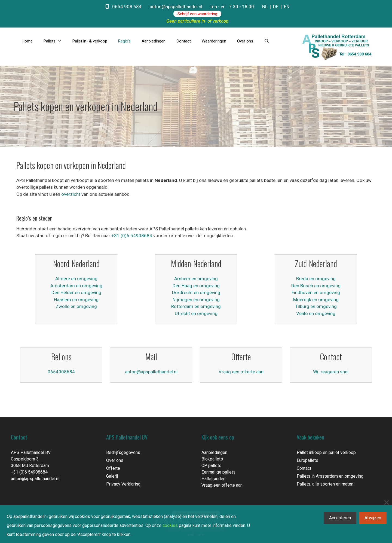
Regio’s (124, 41)
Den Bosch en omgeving (316, 286)
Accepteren (340, 518)
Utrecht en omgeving (196, 313)
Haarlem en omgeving (76, 300)
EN (287, 7)
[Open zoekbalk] (267, 41)
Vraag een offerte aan (241, 372)
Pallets (55, 41)
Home (27, 41)
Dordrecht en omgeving (196, 292)
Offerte (113, 468)
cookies (170, 525)
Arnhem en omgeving (196, 279)
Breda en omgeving (316, 279)
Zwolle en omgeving (76, 306)
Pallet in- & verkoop (90, 41)
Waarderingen (214, 41)
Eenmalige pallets (218, 472)
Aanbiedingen (154, 41)
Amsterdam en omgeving (76, 286)
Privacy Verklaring (123, 484)
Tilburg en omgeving (316, 306)
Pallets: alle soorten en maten (325, 484)
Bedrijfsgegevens (123, 452)
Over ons (245, 41)
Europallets (307, 460)
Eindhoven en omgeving (316, 292)
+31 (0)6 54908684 (132, 236)
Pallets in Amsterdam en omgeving (330, 476)
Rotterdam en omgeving (196, 306)
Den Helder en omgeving (76, 292)
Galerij (112, 476)
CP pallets (211, 466)
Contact (184, 41)
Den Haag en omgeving (196, 286)
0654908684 (61, 372)
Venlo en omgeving (316, 313)
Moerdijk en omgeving (316, 300)
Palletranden (213, 479)
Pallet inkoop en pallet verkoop (326, 452)
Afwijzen (373, 518)
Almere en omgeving (76, 279)
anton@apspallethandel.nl (176, 7)
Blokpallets (212, 459)
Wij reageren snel (331, 372)
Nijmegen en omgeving (196, 300)
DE (276, 7)
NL (265, 7)
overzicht (71, 194)
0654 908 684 (123, 7)
